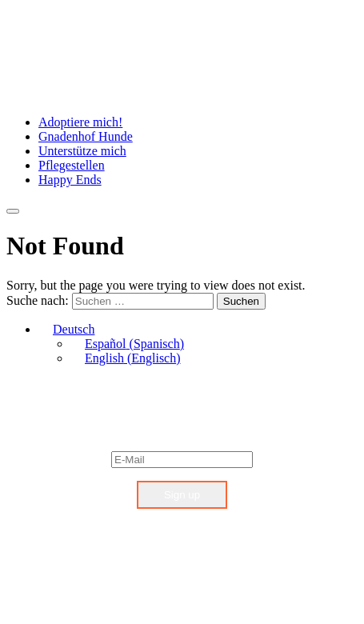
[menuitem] (66, 329)
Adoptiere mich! (80, 122)
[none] (198, 344)
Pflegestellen (72, 165)
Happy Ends (70, 180)
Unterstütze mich (82, 151)
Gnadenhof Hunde (86, 136)
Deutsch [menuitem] (74, 329)
